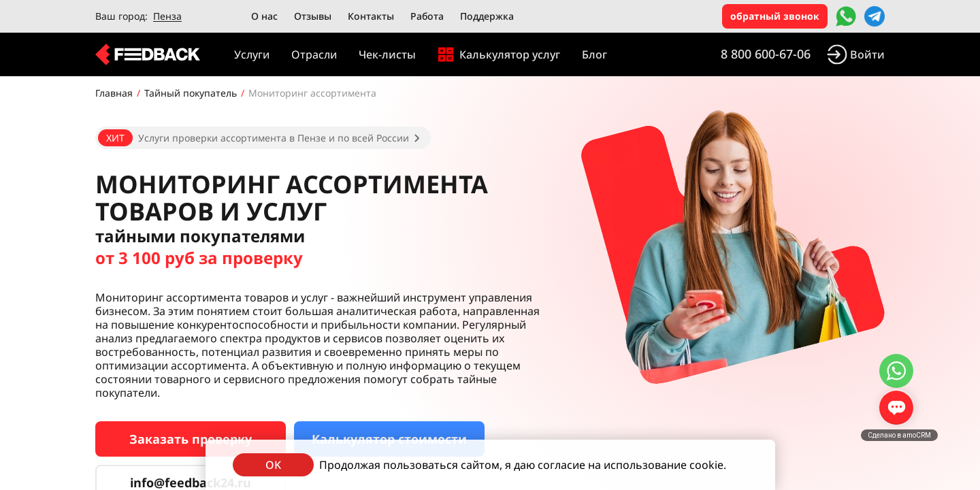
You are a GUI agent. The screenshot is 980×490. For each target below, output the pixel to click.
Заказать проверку (191, 439)
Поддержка (487, 16)
